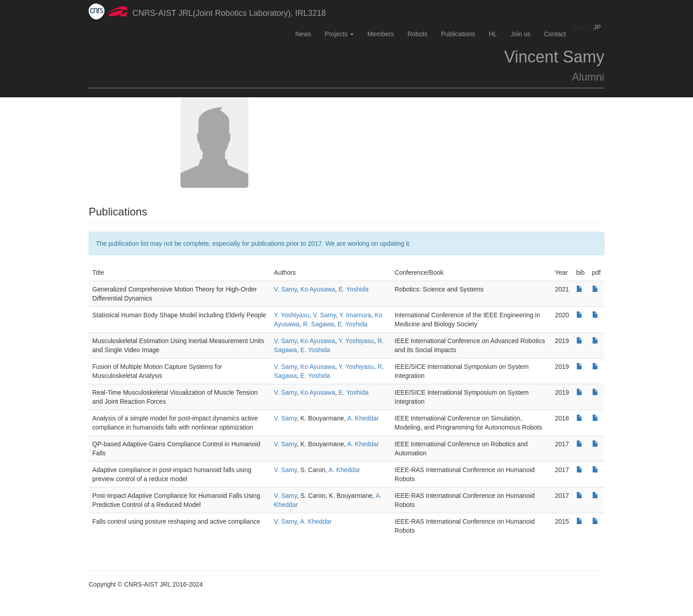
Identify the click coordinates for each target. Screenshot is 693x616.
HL (493, 34)
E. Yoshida (354, 289)
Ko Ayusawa (318, 289)
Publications (458, 34)
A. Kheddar (363, 418)
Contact (555, 34)
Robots (418, 34)
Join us (520, 34)
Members (380, 34)
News (303, 34)
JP (597, 27)
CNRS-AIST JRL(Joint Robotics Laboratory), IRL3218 (207, 11)
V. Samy (286, 289)
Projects (339, 34)
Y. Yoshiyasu (292, 315)
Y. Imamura (355, 315)
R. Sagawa (318, 324)
